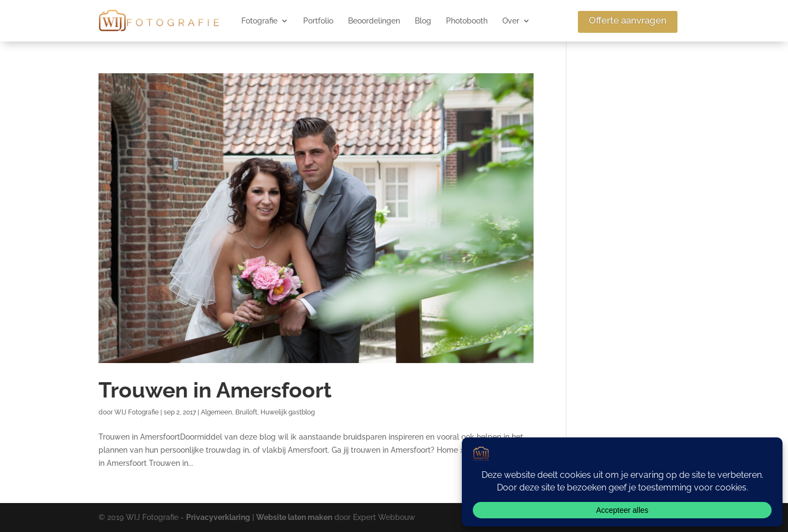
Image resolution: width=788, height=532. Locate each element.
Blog (423, 21)
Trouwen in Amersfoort (215, 390)
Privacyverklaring (218, 517)
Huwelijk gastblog (288, 412)
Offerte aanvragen (628, 20)
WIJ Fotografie (137, 412)
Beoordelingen (374, 21)
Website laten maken (294, 517)
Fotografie (259, 21)
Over (511, 21)
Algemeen (216, 412)
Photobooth (467, 21)
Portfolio (318, 21)
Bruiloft (246, 412)
